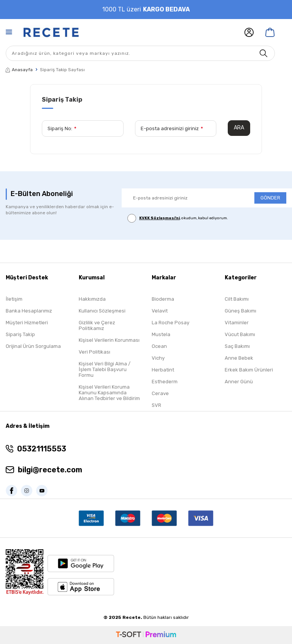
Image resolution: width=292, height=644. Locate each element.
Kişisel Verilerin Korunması (109, 340)
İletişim (14, 299)
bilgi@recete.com (50, 470)
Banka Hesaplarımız (29, 311)
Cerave (160, 393)
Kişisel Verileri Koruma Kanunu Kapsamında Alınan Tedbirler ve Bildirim (109, 393)
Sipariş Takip (20, 334)
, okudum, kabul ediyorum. (178, 218)
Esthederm (165, 382)
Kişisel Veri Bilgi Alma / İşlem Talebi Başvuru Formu (105, 369)
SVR (156, 405)
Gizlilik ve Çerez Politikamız (97, 325)
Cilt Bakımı (237, 299)
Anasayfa (19, 70)
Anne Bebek (239, 358)
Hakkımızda (92, 299)
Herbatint (163, 370)
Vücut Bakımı (240, 334)
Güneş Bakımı (240, 311)
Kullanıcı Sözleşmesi (102, 311)
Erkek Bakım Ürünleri (249, 370)
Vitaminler (237, 323)
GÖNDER (270, 198)
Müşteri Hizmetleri (27, 323)
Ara (239, 128)
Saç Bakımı (237, 346)
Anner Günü (239, 382)
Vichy (158, 358)
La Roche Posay (171, 323)
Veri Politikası (94, 352)
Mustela (161, 334)
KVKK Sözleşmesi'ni (159, 218)
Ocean (159, 346)
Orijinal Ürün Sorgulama (33, 346)
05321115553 (42, 449)
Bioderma (163, 299)
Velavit (160, 311)
